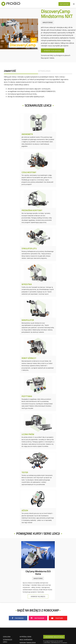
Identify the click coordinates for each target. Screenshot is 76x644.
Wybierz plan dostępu (53, 51)
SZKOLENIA (7, 637)
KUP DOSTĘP (64, 4)
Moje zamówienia (26, 640)
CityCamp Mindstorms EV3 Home (38, 573)
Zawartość (10, 71)
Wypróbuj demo (25, 637)
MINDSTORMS (47, 22)
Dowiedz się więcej (38, 596)
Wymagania (44, 71)
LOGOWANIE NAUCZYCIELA (54, 637)
